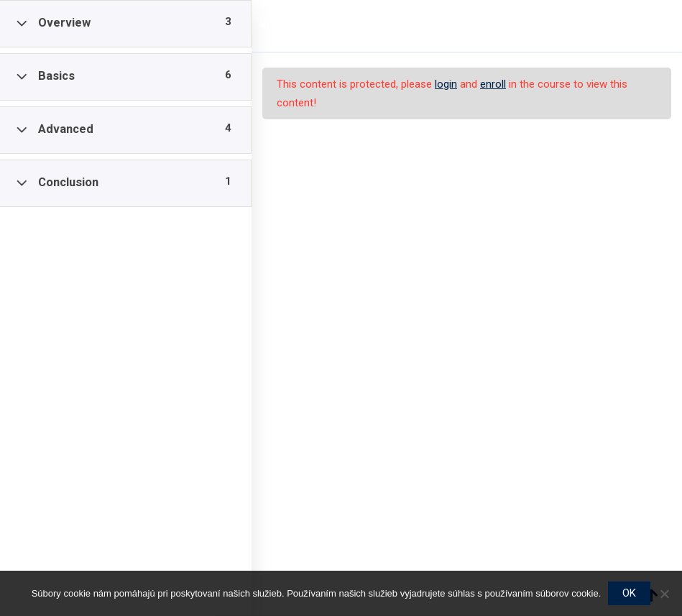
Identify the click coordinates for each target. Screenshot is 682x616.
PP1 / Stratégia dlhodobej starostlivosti (378, 26)
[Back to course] (660, 26)
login (446, 84)
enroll (493, 84)
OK (629, 593)
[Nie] (664, 594)
